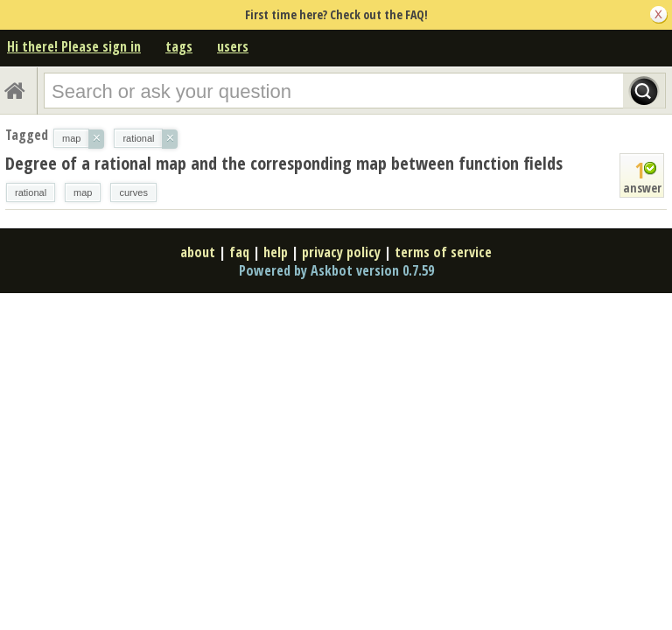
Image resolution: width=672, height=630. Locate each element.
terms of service (443, 252)
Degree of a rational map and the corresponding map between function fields (284, 163)
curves (133, 192)
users (233, 46)
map (83, 192)
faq (239, 252)
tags (179, 46)
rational (31, 192)
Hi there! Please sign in (74, 46)
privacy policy (341, 252)
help (276, 252)
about (198, 252)
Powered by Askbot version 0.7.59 (336, 270)
